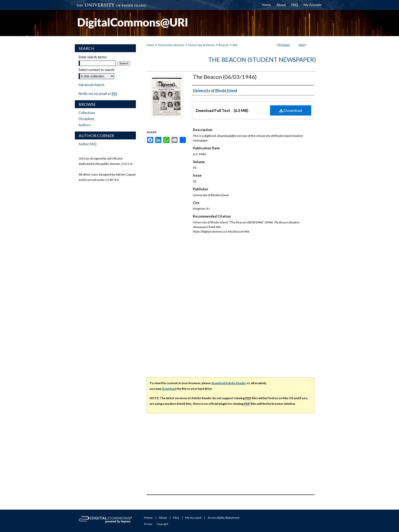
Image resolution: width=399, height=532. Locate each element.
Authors (85, 125)
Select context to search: (97, 70)
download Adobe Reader (229, 383)
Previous (284, 45)
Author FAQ (88, 144)
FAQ (176, 518)
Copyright (162, 524)
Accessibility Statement (224, 518)
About (163, 518)
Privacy (148, 524)
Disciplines (87, 119)
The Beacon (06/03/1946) (225, 77)
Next (302, 45)
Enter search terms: (93, 57)
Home (150, 45)
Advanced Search (91, 85)
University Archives (202, 45)
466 (235, 45)
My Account (193, 518)
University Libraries (171, 45)
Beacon (224, 45)
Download (291, 110)
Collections (87, 113)
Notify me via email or (98, 94)
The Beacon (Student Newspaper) (262, 59)
